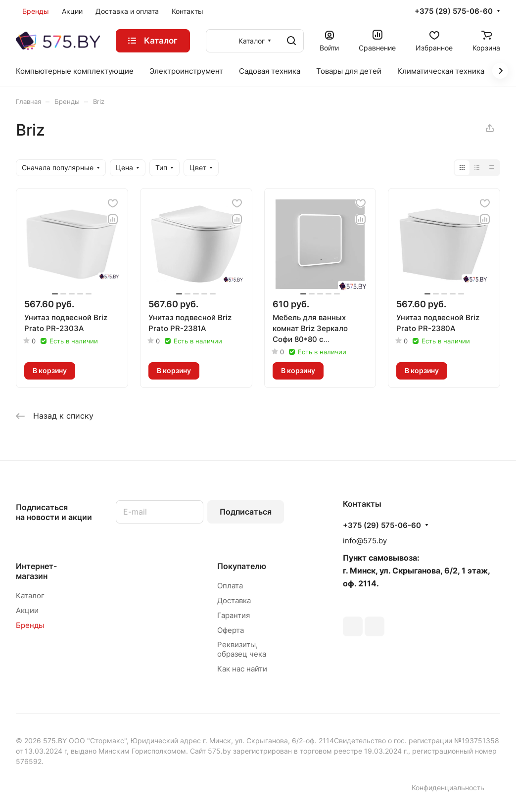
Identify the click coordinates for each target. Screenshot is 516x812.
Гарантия (234, 615)
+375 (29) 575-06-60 (454, 11)
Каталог (30, 596)
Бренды (30, 625)
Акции (27, 610)
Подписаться (246, 512)
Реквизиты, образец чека (242, 649)
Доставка (234, 600)
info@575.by (365, 541)
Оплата (230, 586)
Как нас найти (242, 669)
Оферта (231, 630)
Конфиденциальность (448, 788)
